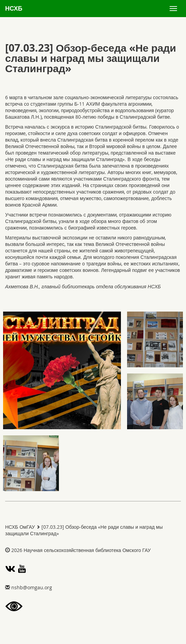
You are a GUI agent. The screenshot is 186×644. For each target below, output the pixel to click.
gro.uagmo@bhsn (32, 587)
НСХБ (14, 8)
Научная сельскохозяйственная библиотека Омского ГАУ (87, 550)
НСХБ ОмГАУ (20, 527)
